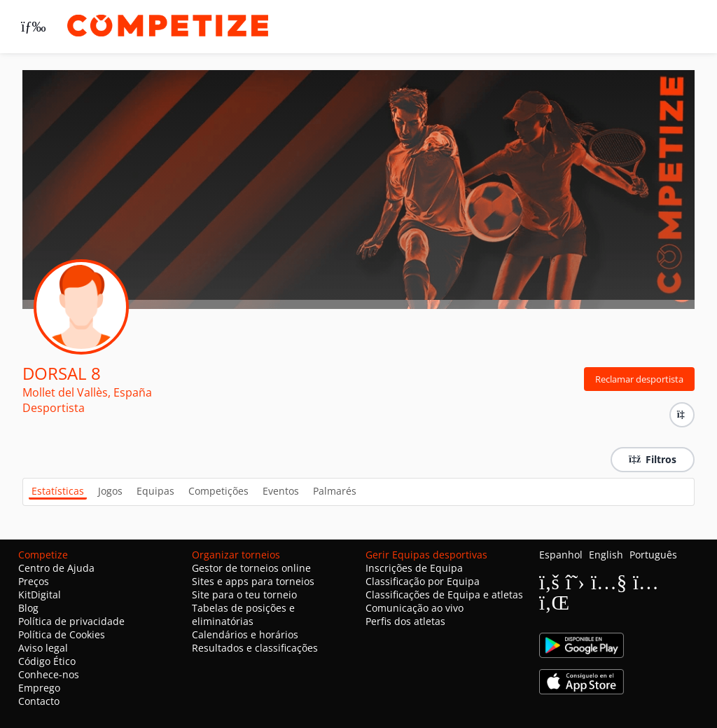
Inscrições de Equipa (414, 568)
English (606, 555)
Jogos (110, 491)
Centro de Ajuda (56, 568)
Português (653, 555)
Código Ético (47, 661)
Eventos (281, 491)
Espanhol (561, 555)
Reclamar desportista (639, 379)
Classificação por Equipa (423, 581)
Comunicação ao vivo (415, 608)
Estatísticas (58, 491)
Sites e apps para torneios (253, 581)
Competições (218, 491)
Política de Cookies (62, 634)
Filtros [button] (653, 459)
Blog (28, 608)
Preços (34, 581)
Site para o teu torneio (244, 595)
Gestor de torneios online (251, 568)
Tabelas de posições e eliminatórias (243, 614)
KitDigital (40, 595)
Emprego (39, 688)
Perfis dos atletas (405, 621)
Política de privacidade (71, 621)
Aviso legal (43, 648)
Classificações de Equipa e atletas (444, 595)
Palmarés (335, 491)
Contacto (39, 701)
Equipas (155, 491)
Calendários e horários (245, 634)
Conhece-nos (49, 674)
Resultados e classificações (255, 648)
